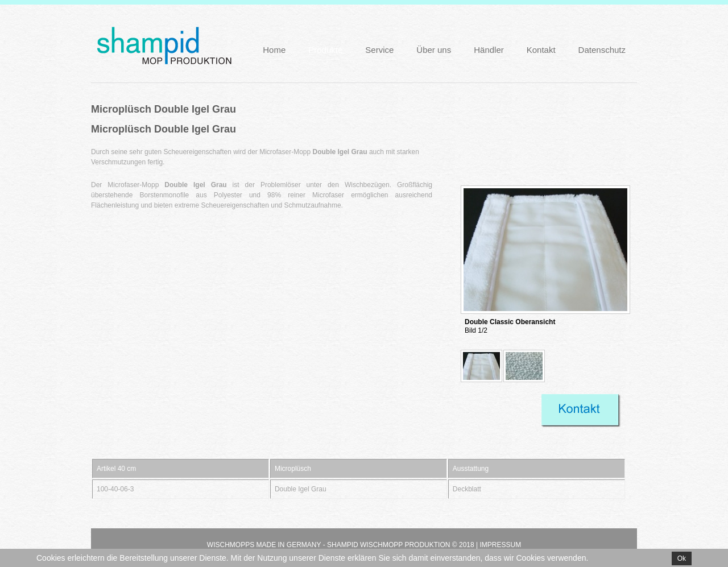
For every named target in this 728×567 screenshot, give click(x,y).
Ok (682, 558)
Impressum (500, 545)
